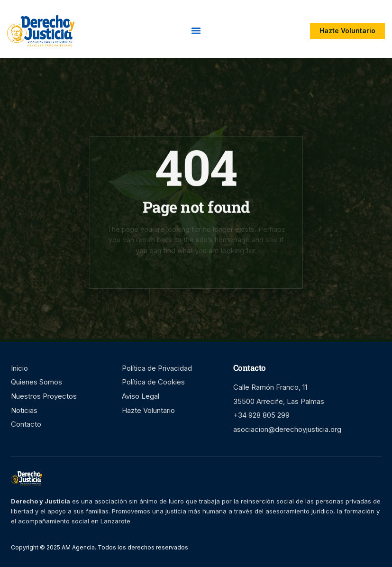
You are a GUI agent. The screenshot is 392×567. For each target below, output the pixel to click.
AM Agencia (77, 547)
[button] (196, 31)
